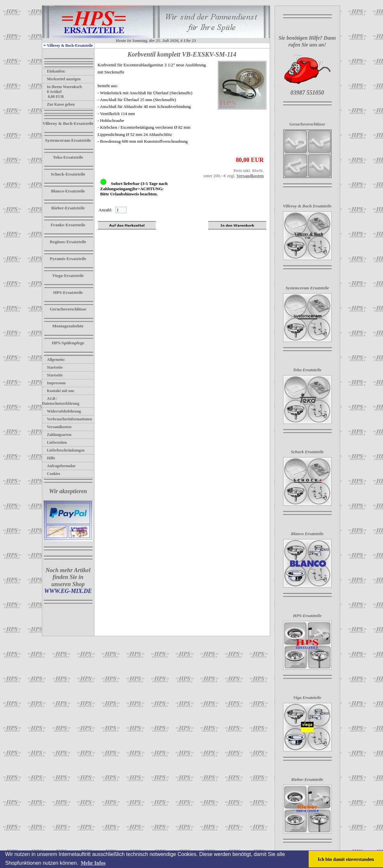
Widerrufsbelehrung (62, 411)
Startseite (53, 367)
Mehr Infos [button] (93, 863)
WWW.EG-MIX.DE (68, 591)
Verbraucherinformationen (67, 419)
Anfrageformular (59, 466)
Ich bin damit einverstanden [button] (346, 859)
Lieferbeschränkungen (63, 450)
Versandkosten (57, 427)
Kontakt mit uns (58, 391)
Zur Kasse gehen (59, 104)
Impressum (54, 383)
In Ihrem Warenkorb (62, 87)
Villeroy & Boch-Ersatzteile (68, 46)
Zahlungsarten (57, 435)
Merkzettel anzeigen (62, 79)
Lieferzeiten (55, 442)
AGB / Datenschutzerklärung (61, 401)
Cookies (51, 474)
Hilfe (49, 458)
